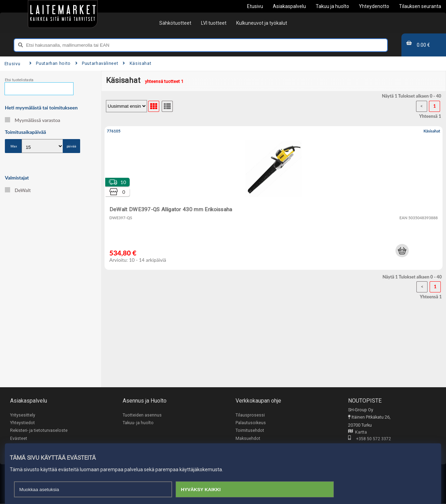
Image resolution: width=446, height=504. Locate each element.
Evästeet (19, 439)
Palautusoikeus (251, 423)
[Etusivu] (63, 14)
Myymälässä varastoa (33, 120)
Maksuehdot (248, 439)
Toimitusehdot (250, 431)
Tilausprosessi (250, 415)
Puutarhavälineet (97, 63)
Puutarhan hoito (50, 63)
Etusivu (12, 64)
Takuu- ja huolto (138, 423)
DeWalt (18, 190)
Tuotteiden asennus (142, 415)
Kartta (357, 432)
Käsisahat (137, 63)
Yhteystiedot (22, 423)
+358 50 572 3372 (370, 439)
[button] (402, 251)
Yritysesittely (23, 415)
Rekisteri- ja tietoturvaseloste (39, 431)
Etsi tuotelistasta (19, 80)
